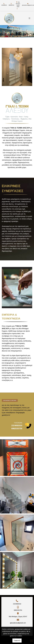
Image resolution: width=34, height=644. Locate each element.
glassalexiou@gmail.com (28, 5)
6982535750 (11, 5)
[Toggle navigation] (29, 18)
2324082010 (4, 5)
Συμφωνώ (17, 640)
